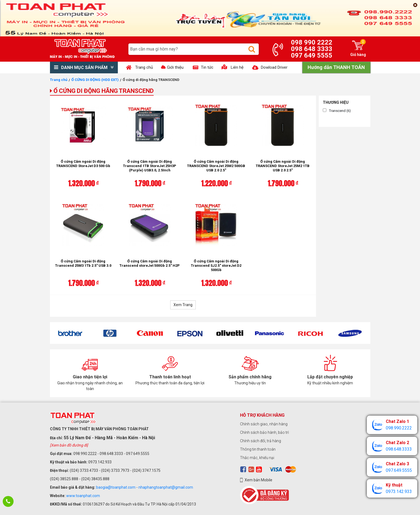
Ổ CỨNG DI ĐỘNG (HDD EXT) (95, 80)
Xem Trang (183, 305)
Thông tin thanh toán (258, 449)
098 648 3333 (312, 49)
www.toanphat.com (83, 496)
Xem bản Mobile (258, 480)
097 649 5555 (312, 55)
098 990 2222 (312, 42)
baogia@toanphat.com (116, 487)
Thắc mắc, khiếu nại (257, 458)
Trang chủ (59, 80)
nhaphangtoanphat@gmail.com (166, 487)
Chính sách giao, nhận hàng (264, 424)
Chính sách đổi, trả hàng (260, 441)
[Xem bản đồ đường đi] (69, 445)
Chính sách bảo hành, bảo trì (264, 432)
